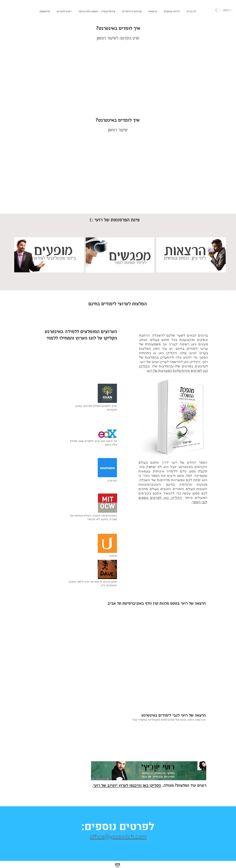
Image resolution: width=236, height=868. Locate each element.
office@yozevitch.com (118, 837)
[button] (132, 11)
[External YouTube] (118, 78)
